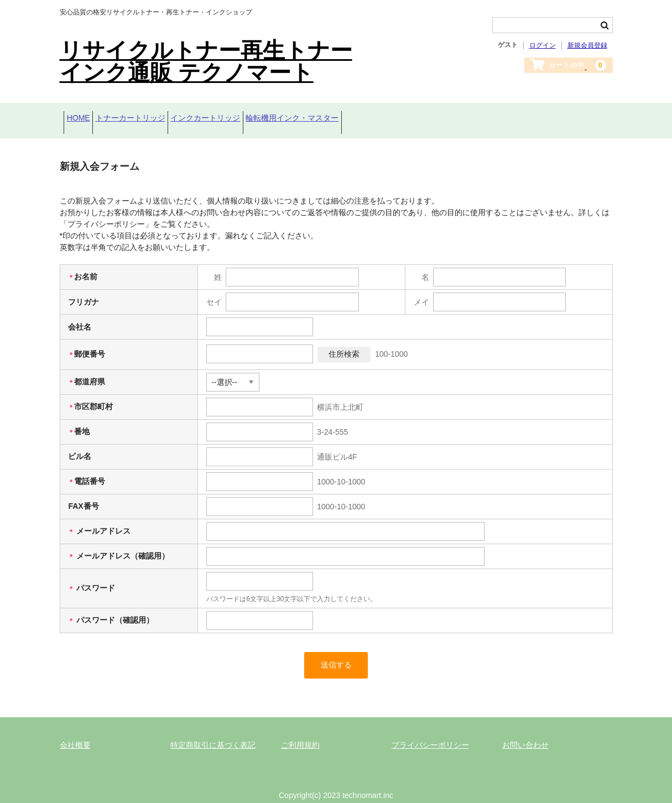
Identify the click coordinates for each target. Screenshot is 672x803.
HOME (82, 114)
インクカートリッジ (244, 114)
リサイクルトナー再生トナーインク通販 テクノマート (206, 61)
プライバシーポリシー (430, 733)
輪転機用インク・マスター (348, 114)
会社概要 (75, 733)
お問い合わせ (525, 733)
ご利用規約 (300, 733)
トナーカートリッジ (152, 114)
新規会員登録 (587, 45)
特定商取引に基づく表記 (213, 733)
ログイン (543, 45)
